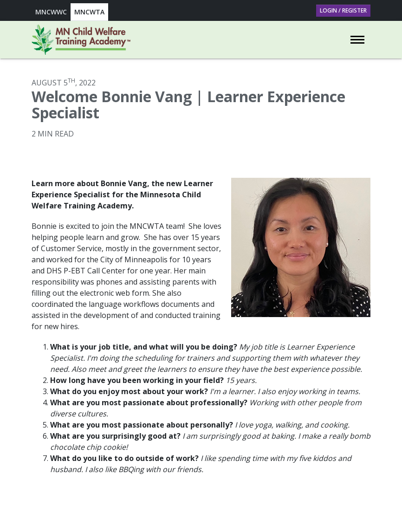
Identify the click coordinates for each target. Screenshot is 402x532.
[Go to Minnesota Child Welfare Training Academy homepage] (81, 40)
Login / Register (343, 10)
